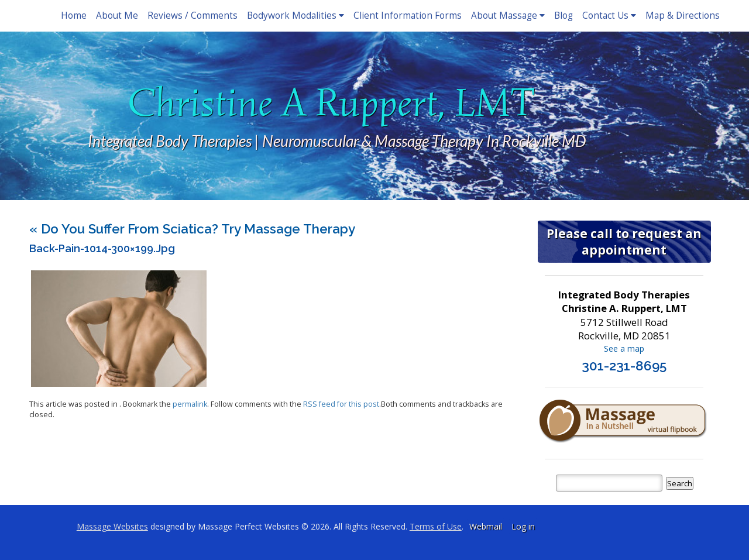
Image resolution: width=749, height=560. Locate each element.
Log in (523, 526)
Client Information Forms (408, 16)
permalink (190, 404)
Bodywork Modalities (296, 16)
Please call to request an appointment (624, 242)
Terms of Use (436, 526)
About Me (117, 16)
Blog (564, 16)
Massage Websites (112, 526)
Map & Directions (683, 16)
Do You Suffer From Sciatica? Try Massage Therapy (192, 229)
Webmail (486, 526)
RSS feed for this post (341, 404)
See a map (624, 348)
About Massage (508, 16)
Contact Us (609, 16)
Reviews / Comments (193, 16)
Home (74, 16)
